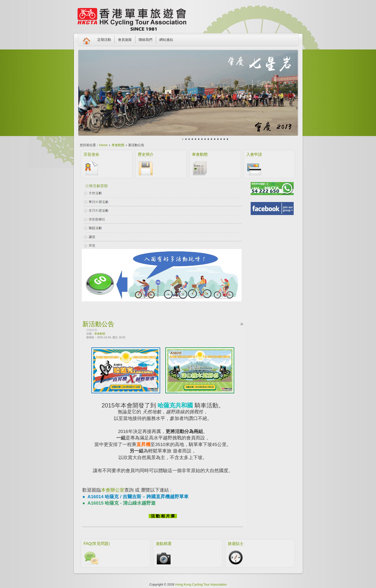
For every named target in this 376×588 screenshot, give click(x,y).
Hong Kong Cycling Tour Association (201, 584)
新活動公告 (98, 324)
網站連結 (166, 40)
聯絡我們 (145, 40)
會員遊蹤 (125, 40)
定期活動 (104, 40)
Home (103, 145)
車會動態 (118, 145)
